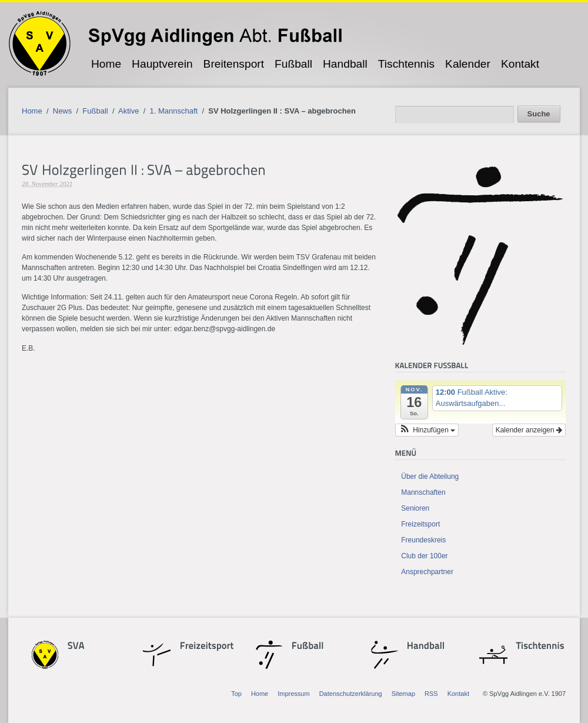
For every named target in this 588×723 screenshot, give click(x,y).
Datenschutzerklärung (351, 694)
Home (106, 64)
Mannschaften (423, 492)
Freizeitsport (420, 524)
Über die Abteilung (430, 477)
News (63, 111)
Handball (345, 64)
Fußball (293, 64)
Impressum (293, 694)
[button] (427, 430)
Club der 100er (424, 556)
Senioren (415, 508)
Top (236, 694)
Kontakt (520, 64)
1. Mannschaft (174, 111)
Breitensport (234, 64)
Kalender (468, 64)
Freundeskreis (423, 540)
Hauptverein (162, 64)
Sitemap (403, 694)
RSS (431, 694)
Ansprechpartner (427, 572)
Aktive (128, 111)
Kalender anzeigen (529, 430)
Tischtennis (406, 64)
